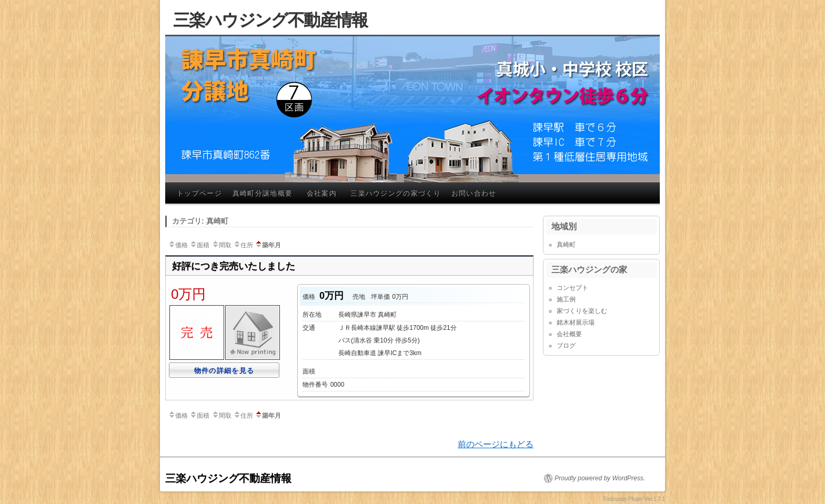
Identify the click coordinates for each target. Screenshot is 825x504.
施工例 (566, 299)
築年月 (268, 245)
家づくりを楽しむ (582, 311)
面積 (199, 245)
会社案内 (322, 193)
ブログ (566, 346)
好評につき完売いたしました (234, 266)
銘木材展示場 (576, 322)
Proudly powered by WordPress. (600, 478)
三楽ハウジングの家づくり (396, 193)
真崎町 (566, 245)
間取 (222, 245)
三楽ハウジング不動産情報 (270, 20)
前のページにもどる (496, 444)
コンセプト (572, 288)
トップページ (199, 193)
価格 (178, 245)
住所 (243, 245)
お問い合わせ (474, 193)
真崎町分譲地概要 (263, 193)
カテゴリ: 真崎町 (200, 221)
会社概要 (569, 334)
